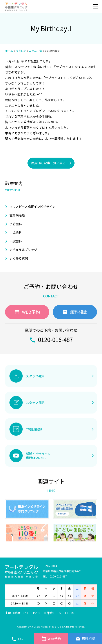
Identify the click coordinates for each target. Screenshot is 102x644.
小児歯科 (16, 232)
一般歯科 (16, 241)
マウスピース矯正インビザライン (32, 207)
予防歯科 (16, 224)
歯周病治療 (17, 215)
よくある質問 (19, 258)
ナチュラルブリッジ (23, 250)
